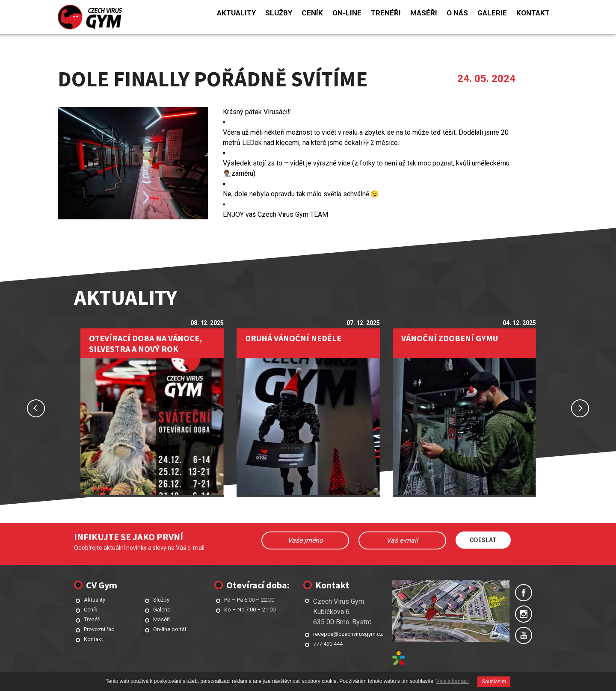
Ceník (312, 13)
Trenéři (386, 13)
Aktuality (236, 13)
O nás (457, 13)
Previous (36, 408)
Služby (279, 13)
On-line (347, 13)
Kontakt (533, 13)
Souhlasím (494, 682)
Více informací (453, 681)
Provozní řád (99, 629)
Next (580, 408)
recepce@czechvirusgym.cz (348, 634)
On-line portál (170, 629)
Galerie (492, 13)
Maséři (424, 13)
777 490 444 (328, 644)
